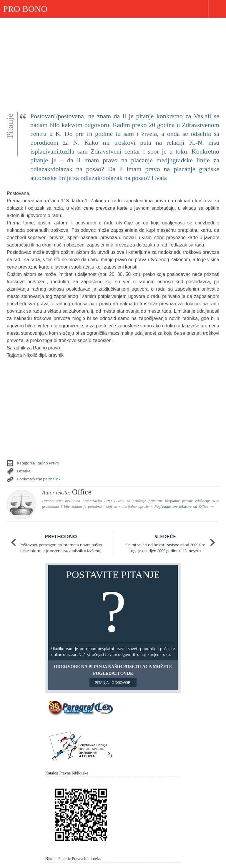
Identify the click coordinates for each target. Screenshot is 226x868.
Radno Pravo (48, 463)
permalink (52, 479)
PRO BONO (25, 9)
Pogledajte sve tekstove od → (184, 506)
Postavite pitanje (113, 605)
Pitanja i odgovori (113, 682)
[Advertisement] (113, 62)
